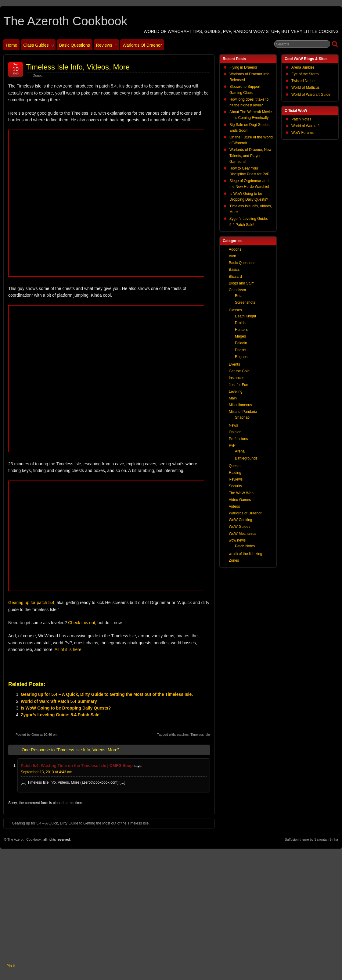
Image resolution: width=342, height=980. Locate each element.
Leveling (236, 392)
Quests (235, 466)
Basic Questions (75, 45)
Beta (239, 296)
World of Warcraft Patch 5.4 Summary (59, 701)
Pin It (11, 966)
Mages (240, 336)
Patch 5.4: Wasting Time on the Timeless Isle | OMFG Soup (77, 765)
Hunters (241, 330)
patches (183, 735)
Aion (232, 256)
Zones (38, 76)
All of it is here (68, 649)
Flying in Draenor (243, 67)
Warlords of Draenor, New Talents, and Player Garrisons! (250, 156)
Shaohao (242, 417)
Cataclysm (237, 290)
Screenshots (245, 302)
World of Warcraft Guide (311, 95)
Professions (238, 439)
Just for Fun (238, 385)
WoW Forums (302, 133)
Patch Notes (301, 119)
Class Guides (38, 46)
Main (233, 398)
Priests (241, 350)
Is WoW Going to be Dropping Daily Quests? (66, 708)
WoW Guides (239, 527)
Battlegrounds (246, 458)
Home (11, 45)
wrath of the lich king (245, 554)
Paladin (241, 343)
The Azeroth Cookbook (65, 21)
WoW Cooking (240, 520)
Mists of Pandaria (243, 412)
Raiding (235, 473)
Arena (240, 451)
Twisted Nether (304, 81)
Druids (240, 323)
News (233, 425)
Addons (235, 249)
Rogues (241, 357)
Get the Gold (239, 371)
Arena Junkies (303, 67)
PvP (232, 445)
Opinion (235, 432)
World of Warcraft (306, 126)
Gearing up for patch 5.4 (31, 603)
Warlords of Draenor (142, 45)
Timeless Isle (200, 735)
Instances (237, 378)
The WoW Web (241, 493)
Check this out (82, 623)
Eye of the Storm (305, 74)
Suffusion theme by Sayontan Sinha (311, 839)
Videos (234, 506)
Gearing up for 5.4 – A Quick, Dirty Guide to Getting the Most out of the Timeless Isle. (107, 694)
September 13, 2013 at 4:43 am (47, 772)
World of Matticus (305, 88)
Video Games (240, 500)
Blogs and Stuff (241, 283)
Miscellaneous (240, 405)
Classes (235, 310)
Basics (234, 270)
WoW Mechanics (243, 534)
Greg (35, 735)
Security (235, 486)
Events (234, 364)
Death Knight (245, 316)
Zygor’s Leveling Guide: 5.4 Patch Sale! (61, 715)
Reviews (107, 46)
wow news (237, 540)
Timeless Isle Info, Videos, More (78, 67)
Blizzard (235, 277)
